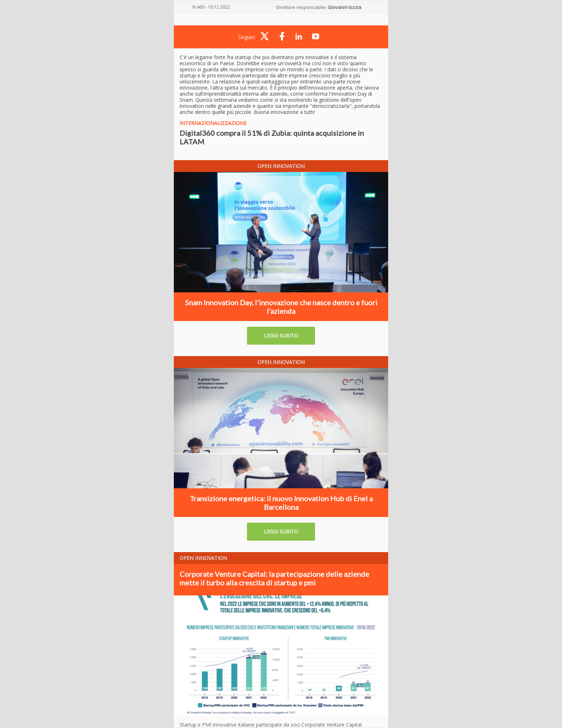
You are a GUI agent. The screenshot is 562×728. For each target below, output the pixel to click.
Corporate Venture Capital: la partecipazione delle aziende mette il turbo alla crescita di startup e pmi (274, 578)
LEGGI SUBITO (281, 336)
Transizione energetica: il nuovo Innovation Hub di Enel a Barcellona (281, 503)
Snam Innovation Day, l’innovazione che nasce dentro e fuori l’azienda (281, 307)
